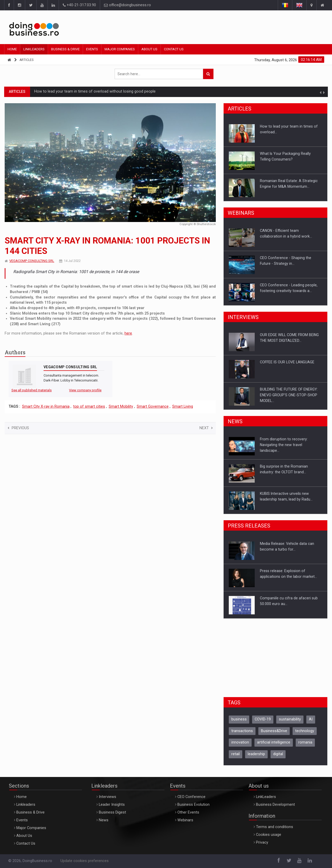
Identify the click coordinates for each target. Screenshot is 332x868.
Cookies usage (269, 835)
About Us (149, 49)
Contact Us (174, 49)
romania (305, 742)
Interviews (108, 797)
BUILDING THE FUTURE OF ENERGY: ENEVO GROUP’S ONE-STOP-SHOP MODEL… (289, 395)
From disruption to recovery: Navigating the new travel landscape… (284, 445)
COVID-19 (263, 719)
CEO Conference (191, 797)
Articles (26, 60)
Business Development (275, 805)
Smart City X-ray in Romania (46, 407)
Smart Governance (153, 407)
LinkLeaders (266, 797)
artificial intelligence (274, 742)
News (104, 820)
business (239, 719)
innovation (240, 742)
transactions (242, 731)
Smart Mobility (121, 407)
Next (206, 428)
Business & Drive (65, 49)
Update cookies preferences (85, 861)
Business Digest (112, 812)
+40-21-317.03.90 (79, 5)
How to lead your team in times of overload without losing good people (95, 91)
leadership (256, 754)
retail (236, 754)
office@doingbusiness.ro (127, 5)
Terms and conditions (275, 827)
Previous (18, 428)
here (128, 333)
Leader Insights (112, 805)
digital (278, 754)
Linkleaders (34, 49)
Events (92, 49)
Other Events (188, 812)
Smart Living (183, 407)
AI (311, 719)
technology (305, 731)
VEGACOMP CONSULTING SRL (32, 261)
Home (12, 49)
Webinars (185, 820)
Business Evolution (193, 805)
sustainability (290, 719)
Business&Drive (274, 731)
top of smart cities (89, 407)
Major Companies (120, 49)
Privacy (262, 842)
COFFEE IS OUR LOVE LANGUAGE (287, 362)
